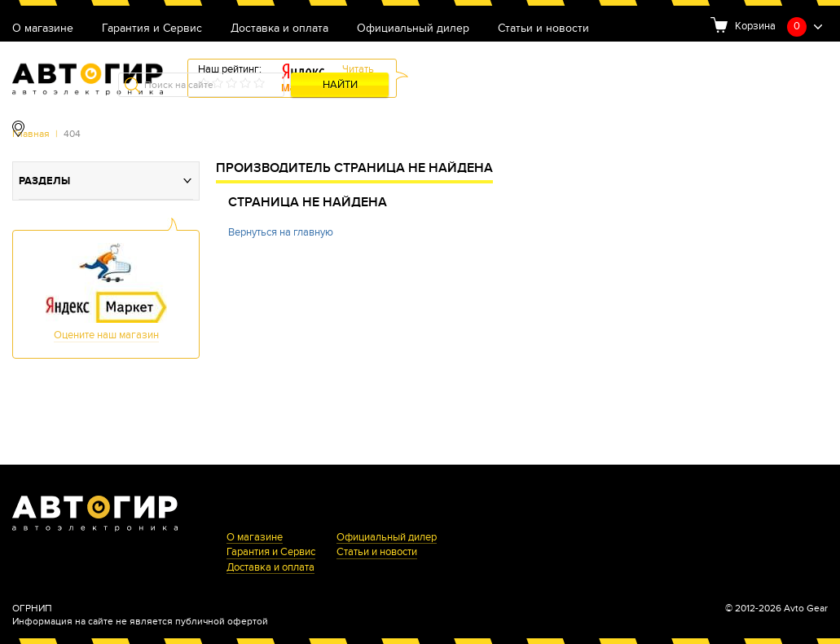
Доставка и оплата (279, 29)
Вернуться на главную (281, 233)
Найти (340, 85)
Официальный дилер (413, 29)
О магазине (43, 29)
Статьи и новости (543, 29)
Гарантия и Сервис (152, 29)
